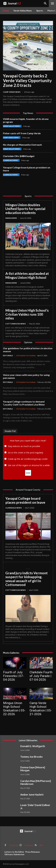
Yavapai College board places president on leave (25, 500)
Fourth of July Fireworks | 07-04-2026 (14, 676)
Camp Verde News (12, 92)
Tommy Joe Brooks (31, 757)
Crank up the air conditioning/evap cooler (28, 459)
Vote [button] (28, 473)
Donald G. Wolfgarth (33, 746)
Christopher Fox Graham (26, 356)
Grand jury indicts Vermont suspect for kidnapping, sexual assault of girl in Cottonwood (27, 579)
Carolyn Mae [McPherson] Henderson (36, 782)
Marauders (11, 218)
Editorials (8, 356)
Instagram (29, 845)
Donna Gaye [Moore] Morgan (33, 769)
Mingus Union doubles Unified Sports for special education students (25, 209)
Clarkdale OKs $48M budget (19, 156)
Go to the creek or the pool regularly (26, 453)
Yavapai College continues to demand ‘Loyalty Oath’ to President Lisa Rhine (24, 403)
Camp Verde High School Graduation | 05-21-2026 (41, 709)
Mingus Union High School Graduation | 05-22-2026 (14, 709)
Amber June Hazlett (32, 795)
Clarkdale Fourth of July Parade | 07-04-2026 (41, 676)
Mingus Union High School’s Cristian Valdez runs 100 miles (27, 314)
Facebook (14, 845)
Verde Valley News (11, 126)
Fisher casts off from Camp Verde (22, 133)
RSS (42, 845)
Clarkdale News (10, 160)
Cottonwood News (16, 324)
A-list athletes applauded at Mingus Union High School (27, 275)
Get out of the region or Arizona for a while (29, 465)
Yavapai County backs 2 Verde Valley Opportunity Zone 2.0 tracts (27, 80)
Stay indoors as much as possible (24, 446)
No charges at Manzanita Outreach (22, 145)
